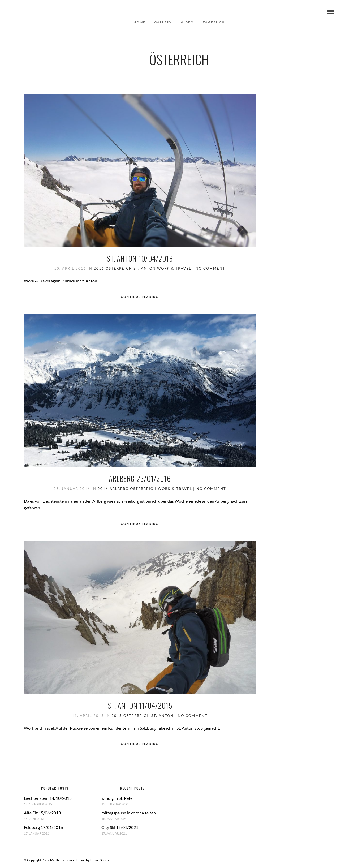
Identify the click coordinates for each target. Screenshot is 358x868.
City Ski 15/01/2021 (120, 827)
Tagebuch (214, 22)
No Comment (210, 268)
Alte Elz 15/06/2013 (42, 813)
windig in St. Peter (118, 798)
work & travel (174, 268)
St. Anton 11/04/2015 (140, 705)
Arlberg (119, 489)
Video (187, 22)
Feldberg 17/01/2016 (43, 827)
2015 (117, 716)
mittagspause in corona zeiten (129, 813)
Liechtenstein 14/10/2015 (48, 798)
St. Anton (145, 268)
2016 (99, 268)
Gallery (163, 22)
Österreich (119, 268)
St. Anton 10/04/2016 (140, 258)
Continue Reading (140, 297)
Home (139, 22)
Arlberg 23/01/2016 (140, 478)
